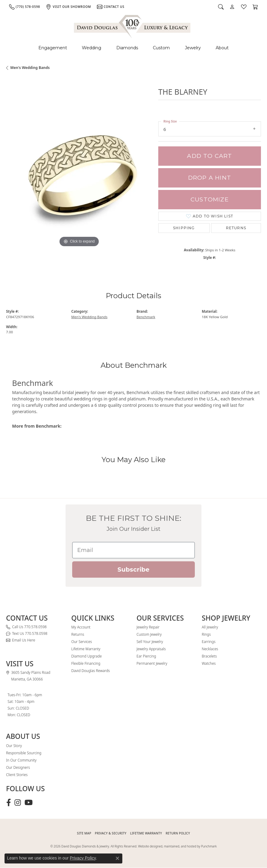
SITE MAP (84, 833)
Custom (161, 48)
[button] (221, 7)
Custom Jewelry (149, 634)
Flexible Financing (86, 663)
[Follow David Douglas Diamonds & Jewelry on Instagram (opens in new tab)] (18, 803)
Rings (206, 634)
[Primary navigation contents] (133, 48)
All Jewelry (210, 627)
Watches (209, 663)
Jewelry (193, 48)
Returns (236, 228)
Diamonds (127, 48)
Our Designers (18, 767)
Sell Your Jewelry (150, 642)
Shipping (184, 228)
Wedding (92, 48)
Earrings (209, 642)
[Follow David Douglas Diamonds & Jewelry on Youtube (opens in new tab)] (29, 803)
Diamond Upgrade (87, 656)
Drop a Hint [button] (210, 178)
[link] (24, 7)
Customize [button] (210, 199)
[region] (79, 175)
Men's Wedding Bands (30, 68)
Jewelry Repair (148, 627)
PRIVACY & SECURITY (111, 833)
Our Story (14, 746)
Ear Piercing (146, 656)
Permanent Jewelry (152, 663)
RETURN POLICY (178, 833)
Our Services (82, 642)
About (222, 48)
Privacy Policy (83, 858)
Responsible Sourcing (24, 753)
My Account (81, 627)
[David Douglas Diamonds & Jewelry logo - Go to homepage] (133, 26)
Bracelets (209, 656)
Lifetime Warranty (86, 649)
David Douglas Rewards (91, 671)
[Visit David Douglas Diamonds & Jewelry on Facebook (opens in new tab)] (9, 803)
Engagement (53, 48)
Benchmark (146, 317)
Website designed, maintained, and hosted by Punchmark (177, 846)
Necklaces (210, 649)
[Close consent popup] (117, 858)
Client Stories (17, 775)
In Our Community (21, 760)
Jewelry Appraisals (151, 649)
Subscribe (133, 569)
